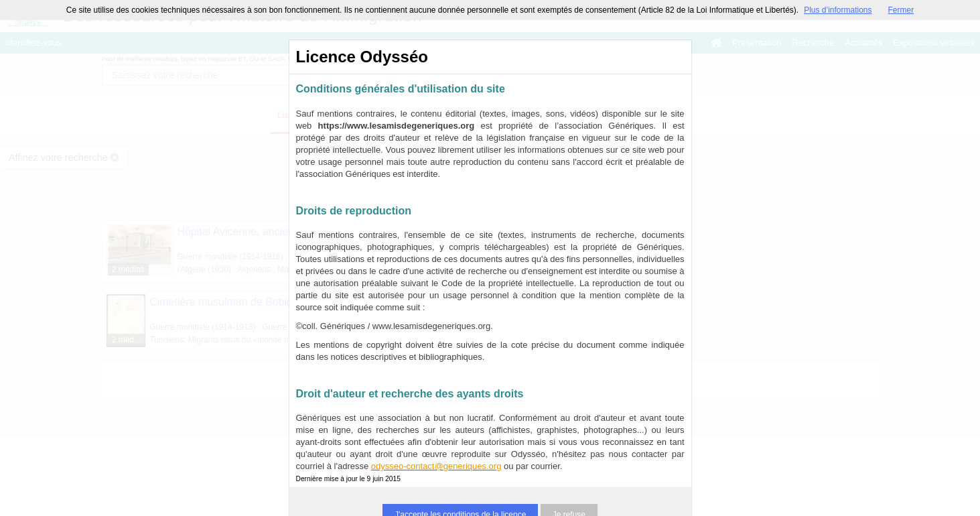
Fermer (901, 10)
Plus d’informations (838, 10)
